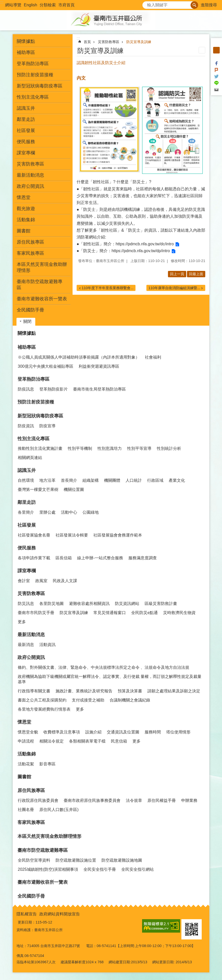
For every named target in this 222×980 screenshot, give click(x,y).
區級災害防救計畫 (161, 604)
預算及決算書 (130, 691)
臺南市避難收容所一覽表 (42, 299)
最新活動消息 (31, 635)
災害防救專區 (109, 42)
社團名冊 (26, 810)
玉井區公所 (111, 20)
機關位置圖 (74, 489)
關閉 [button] (27, 321)
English (30, 5)
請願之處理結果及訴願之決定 (174, 691)
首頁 (87, 42)
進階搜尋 (209, 5)
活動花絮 (26, 764)
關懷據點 (26, 41)
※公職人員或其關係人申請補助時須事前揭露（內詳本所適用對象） (79, 357)
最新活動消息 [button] (30, 175)
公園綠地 (91, 512)
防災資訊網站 (127, 604)
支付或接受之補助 (88, 700)
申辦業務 (189, 800)
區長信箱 (64, 558)
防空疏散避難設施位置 (76, 860)
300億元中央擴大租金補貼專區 (46, 366)
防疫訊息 (26, 389)
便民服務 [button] (26, 142)
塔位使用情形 (178, 732)
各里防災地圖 (52, 604)
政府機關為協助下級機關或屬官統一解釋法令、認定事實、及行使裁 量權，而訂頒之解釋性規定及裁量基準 (110, 679)
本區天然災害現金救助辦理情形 (42, 267)
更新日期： (27, 922)
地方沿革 (47, 480)
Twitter (216, 77)
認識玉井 (27, 470)
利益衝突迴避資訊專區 (99, 366)
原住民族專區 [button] (30, 242)
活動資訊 (47, 645)
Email (216, 90)
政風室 (41, 581)
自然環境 (26, 480)
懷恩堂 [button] (24, 197)
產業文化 (177, 480)
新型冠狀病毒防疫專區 (40, 416)
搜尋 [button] (194, 5)
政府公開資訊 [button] (30, 186)
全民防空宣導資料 (34, 860)
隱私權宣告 (27, 914)
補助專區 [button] (26, 52)
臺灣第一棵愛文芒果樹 (38, 489)
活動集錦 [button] (26, 220)
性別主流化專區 (33, 439)
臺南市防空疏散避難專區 (43, 850)
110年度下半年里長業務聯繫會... (108, 288)
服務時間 (153, 732)
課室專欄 (27, 571)
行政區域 (155, 480)
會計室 (24, 581)
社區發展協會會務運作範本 (118, 535)
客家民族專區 (30, 253)
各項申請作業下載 (34, 558)
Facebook (216, 63)
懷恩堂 (24, 722)
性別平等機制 (80, 448)
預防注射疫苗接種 (35, 75)
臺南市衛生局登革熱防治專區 (99, 389)
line (216, 83)
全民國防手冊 (30, 310)
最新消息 (26, 645)
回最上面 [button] (196, 274)
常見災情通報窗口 (110, 613)
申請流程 (26, 741)
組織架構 (91, 480)
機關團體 (112, 480)
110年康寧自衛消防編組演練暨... (174, 288)
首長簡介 (69, 480)
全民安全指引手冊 (100, 869)
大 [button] (216, 57)
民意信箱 (119, 741)
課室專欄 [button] (26, 153)
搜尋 (146, 4)
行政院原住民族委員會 (38, 800)
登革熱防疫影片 (54, 389)
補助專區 (27, 347)
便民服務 (27, 548)
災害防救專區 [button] (30, 164)
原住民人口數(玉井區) (59, 810)
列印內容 (202, 50)
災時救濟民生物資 (179, 613)
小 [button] (216, 44)
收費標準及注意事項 (62, 732)
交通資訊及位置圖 (123, 732)
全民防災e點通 (144, 613)
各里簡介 (26, 512)
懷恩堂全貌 (28, 732)
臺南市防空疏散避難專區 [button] (40, 285)
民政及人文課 (65, 581)
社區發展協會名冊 (34, 535)
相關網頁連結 (30, 458)
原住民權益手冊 (162, 800)
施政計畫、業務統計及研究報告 (84, 691)
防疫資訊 (26, 426)
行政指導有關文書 (34, 691)
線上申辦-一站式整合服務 (100, 558)
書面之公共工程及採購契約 (42, 700)
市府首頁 (66, 5)
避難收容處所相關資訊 (89, 604)
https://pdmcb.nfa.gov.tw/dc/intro (145, 244)
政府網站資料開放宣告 (60, 914)
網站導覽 (13, 5)
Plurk (216, 70)
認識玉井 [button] (26, 108)
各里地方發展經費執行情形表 (44, 709)
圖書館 (24, 231)
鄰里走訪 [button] (26, 119)
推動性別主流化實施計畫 (40, 448)
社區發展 (27, 525)
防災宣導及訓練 (139, 42)
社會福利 (153, 357)
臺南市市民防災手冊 (36, 613)
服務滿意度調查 (143, 558)
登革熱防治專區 (33, 379)
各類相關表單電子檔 (87, 741)
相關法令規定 (52, 741)
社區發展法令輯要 (72, 535)
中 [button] (216, 50)
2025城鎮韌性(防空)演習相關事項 (48, 869)
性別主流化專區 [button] (33, 97)
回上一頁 (177, 274)
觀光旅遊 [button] (26, 209)
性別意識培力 (110, 448)
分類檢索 (48, 5)
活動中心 (69, 512)
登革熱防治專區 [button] (33, 64)
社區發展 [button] (26, 131)
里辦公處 (47, 512)
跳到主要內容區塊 (3, 3)
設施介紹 (93, 732)
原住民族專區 (31, 790)
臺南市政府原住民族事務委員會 (92, 800)
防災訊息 (26, 604)
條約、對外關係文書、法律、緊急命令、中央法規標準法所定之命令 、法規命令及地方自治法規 (104, 667)
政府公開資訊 (31, 657)
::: (2, 2)
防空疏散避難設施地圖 (122, 860)
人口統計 (134, 480)
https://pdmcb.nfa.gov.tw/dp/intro (141, 251)
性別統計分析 (169, 448)
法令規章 (134, 800)
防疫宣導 (47, 426)
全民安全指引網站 (138, 869)
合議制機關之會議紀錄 (130, 700)
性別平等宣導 (139, 448)
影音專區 (47, 764)
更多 (22, 622)
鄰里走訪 (27, 502)
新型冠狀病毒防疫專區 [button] (40, 86)
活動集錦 (27, 754)
